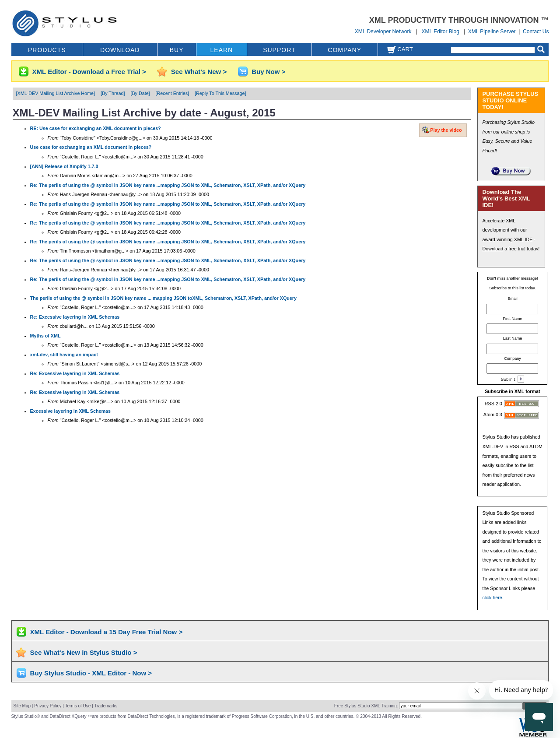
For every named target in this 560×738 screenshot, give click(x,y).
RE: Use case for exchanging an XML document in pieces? (96, 128)
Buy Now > (268, 72)
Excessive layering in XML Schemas (70, 411)
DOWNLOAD (120, 50)
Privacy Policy (48, 706)
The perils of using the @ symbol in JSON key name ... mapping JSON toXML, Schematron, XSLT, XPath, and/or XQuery (163, 298)
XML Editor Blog (441, 32)
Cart (400, 49)
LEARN (222, 50)
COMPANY (345, 50)
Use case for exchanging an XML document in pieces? (91, 147)
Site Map (22, 706)
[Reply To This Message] (220, 93)
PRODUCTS (47, 50)
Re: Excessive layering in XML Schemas (75, 317)
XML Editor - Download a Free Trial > (89, 72)
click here (492, 597)
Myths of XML (45, 336)
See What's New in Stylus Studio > (84, 652)
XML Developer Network (383, 32)
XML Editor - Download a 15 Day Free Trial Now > (107, 632)
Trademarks (106, 706)
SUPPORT (279, 50)
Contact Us (536, 32)
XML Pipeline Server (492, 32)
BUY (177, 50)
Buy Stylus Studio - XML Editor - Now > (91, 673)
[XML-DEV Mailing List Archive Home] (56, 93)
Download (493, 249)
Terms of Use (78, 706)
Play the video (446, 130)
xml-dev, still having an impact (64, 355)
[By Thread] (113, 93)
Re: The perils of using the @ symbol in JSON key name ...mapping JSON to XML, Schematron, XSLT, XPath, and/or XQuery (168, 185)
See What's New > (199, 72)
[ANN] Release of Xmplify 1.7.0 (64, 166)
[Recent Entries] (172, 93)
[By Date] (140, 93)
